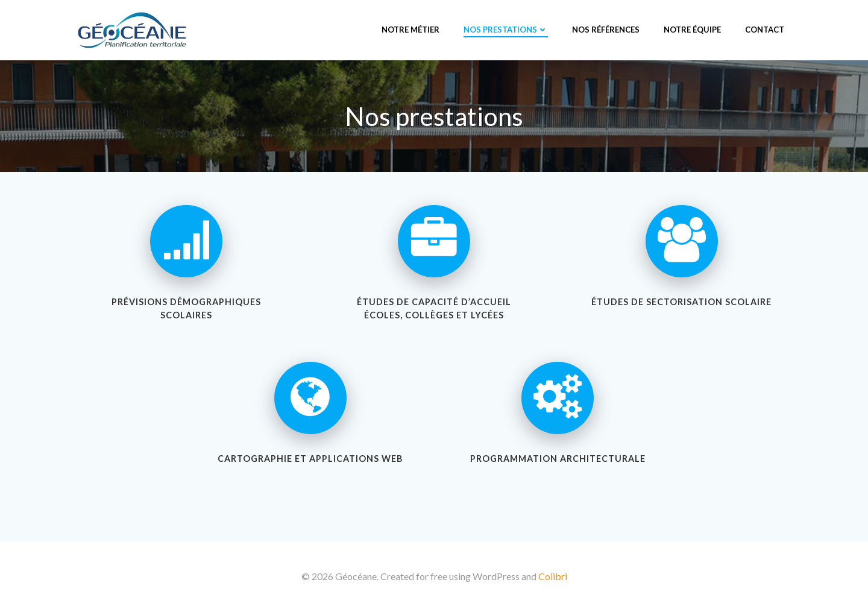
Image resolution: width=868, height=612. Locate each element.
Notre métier (410, 30)
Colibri (553, 576)
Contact (765, 30)
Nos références (606, 30)
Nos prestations (506, 30)
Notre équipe (692, 30)
